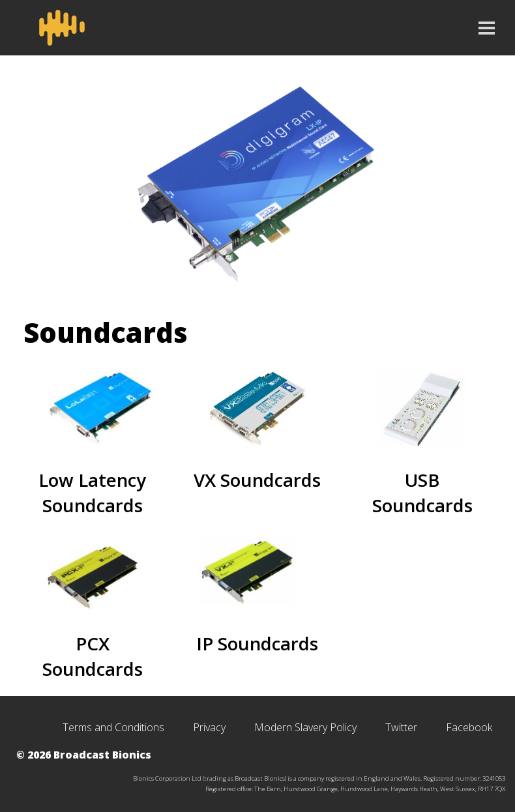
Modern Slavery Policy (305, 727)
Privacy (209, 727)
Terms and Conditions (113, 727)
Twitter (401, 727)
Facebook (469, 727)
